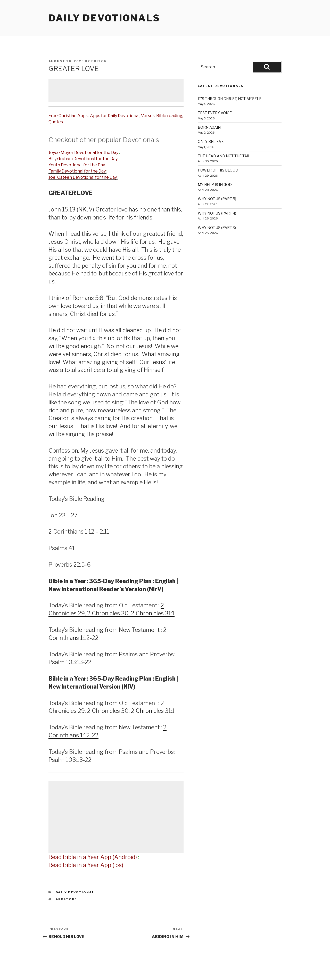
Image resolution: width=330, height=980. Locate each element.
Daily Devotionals (104, 18)
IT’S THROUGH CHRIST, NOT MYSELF (230, 99)
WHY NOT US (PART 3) (217, 228)
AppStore (67, 899)
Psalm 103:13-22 (70, 662)
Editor (99, 61)
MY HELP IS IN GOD (215, 185)
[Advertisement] (116, 91)
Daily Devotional (75, 892)
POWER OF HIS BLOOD (218, 170)
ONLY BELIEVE (211, 141)
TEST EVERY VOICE (215, 113)
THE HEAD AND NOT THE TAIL (224, 156)
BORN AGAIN (209, 127)
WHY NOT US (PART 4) (217, 213)
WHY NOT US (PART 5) (217, 199)
